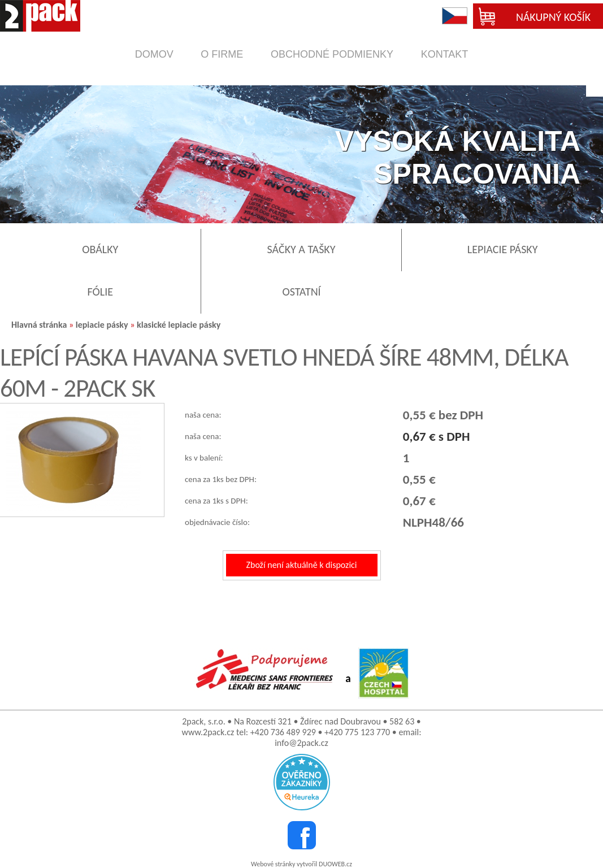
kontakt (445, 54)
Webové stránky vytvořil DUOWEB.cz (301, 864)
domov (154, 54)
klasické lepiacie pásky (179, 325)
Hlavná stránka (39, 325)
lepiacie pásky (102, 325)
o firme (222, 54)
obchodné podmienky (332, 54)
